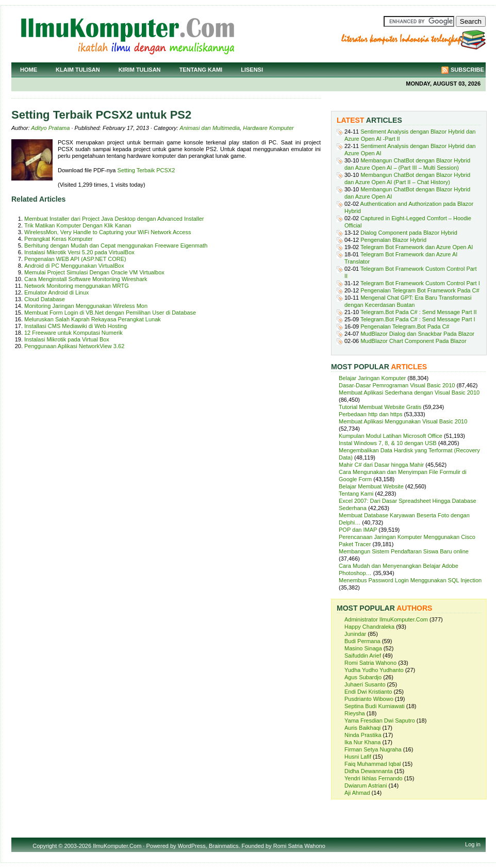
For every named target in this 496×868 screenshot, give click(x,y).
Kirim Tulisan (140, 70)
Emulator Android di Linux (56, 292)
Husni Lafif (358, 757)
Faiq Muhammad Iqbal (373, 764)
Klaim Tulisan (78, 70)
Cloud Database (45, 299)
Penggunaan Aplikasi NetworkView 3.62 (74, 346)
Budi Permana (362, 641)
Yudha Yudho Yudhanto (374, 670)
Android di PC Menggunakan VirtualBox (74, 266)
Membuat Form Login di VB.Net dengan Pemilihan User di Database (110, 313)
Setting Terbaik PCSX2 (146, 170)
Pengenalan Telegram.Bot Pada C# (405, 326)
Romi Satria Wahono (370, 663)
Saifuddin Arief (363, 656)
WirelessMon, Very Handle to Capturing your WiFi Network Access (108, 232)
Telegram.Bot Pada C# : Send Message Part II (419, 312)
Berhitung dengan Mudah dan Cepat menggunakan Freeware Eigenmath (116, 245)
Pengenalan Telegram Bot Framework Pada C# (420, 290)
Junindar (355, 634)
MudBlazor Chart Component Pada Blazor (413, 341)
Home (29, 70)
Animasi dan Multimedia (210, 128)
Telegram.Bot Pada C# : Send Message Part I (418, 319)
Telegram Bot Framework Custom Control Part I (420, 283)
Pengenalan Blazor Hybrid (393, 240)
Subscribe (467, 70)
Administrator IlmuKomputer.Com (386, 619)
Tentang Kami (201, 70)
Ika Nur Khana (362, 742)
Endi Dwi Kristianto (368, 692)
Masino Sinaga (363, 648)
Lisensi (252, 70)
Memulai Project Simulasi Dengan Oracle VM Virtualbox (94, 272)
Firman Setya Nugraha (373, 749)
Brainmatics (224, 846)
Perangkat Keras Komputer (59, 239)
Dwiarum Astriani (366, 785)
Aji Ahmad (357, 793)
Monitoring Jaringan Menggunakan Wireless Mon (86, 306)
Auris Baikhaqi (362, 728)
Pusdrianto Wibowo (369, 699)
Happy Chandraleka (369, 627)
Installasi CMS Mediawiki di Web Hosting (76, 326)
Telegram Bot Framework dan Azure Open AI (417, 247)
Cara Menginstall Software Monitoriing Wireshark (86, 279)
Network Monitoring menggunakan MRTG (77, 286)
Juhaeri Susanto (365, 684)
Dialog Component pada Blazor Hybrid (409, 233)
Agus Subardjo (363, 677)
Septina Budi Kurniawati (375, 706)
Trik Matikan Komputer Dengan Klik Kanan (78, 225)
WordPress (192, 846)
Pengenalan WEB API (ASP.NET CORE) (75, 259)
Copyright (45, 846)
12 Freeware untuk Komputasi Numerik (73, 333)
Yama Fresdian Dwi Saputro (380, 720)
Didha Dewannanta (369, 771)
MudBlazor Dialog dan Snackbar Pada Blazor (417, 334)
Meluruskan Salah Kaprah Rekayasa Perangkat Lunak (93, 319)
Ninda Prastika (363, 735)
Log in (473, 844)
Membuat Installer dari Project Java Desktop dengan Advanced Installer (114, 219)
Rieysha (355, 713)
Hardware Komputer (268, 128)
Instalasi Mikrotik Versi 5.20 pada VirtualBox (79, 252)
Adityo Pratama (50, 128)
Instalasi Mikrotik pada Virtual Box (67, 339)
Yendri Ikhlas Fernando (374, 778)
